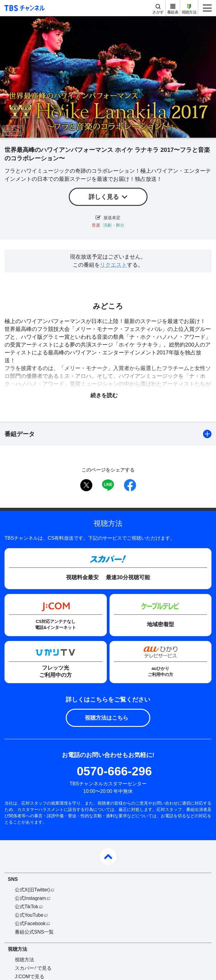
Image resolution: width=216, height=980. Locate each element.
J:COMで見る (30, 977)
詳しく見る (104, 197)
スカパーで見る (33, 968)
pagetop (108, 857)
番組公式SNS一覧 (34, 932)
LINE (108, 485)
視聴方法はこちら (106, 718)
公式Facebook (30, 923)
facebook (130, 485)
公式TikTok (27, 907)
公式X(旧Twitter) (32, 890)
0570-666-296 (114, 771)
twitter (86, 485)
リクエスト (113, 265)
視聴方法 (189, 12)
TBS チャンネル (24, 8)
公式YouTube (29, 915)
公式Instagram (30, 898)
